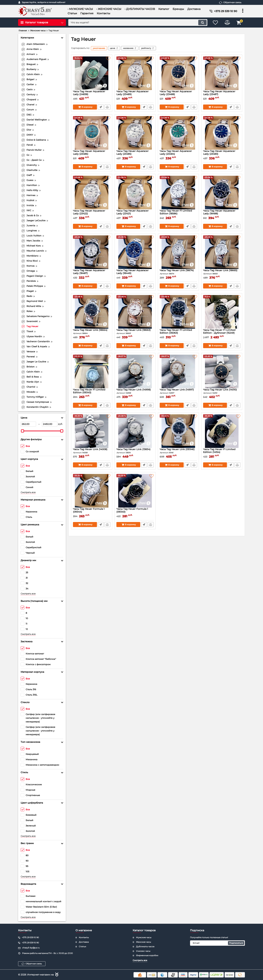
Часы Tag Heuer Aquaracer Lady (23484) (178, 154)
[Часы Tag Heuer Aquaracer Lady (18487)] (92, 252)
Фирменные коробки (147, 955)
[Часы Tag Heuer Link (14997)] (178, 371)
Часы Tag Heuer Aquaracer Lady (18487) (92, 273)
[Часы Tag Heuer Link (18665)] (222, 252)
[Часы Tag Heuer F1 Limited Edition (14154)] (222, 431)
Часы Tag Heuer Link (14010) (222, 391)
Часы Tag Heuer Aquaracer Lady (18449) (135, 273)
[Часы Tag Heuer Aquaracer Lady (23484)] (178, 133)
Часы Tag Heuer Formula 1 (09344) (92, 512)
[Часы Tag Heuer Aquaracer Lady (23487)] (222, 73)
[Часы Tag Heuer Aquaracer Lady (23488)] (178, 73)
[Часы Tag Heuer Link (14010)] (222, 371)
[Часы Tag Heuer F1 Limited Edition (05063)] (178, 312)
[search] (138, 23)
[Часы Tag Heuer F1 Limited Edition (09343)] (92, 371)
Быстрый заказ (101, 107)
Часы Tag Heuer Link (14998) (135, 391)
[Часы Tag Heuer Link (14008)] (92, 431)
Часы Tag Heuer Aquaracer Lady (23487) (222, 94)
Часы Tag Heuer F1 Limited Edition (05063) (178, 333)
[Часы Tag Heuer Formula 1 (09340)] (135, 491)
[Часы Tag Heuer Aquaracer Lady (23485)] (135, 133)
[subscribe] (218, 943)
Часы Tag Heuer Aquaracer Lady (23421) (135, 214)
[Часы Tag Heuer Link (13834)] (135, 431)
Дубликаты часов (145, 946)
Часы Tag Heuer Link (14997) (178, 391)
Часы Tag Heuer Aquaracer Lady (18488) (222, 214)
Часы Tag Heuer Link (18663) (135, 332)
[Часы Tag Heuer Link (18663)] (135, 312)
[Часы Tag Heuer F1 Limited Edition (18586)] (178, 193)
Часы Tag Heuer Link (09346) (178, 451)
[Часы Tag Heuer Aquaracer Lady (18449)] (135, 252)
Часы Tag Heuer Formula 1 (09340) (135, 512)
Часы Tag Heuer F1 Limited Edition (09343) (92, 393)
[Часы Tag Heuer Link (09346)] (178, 431)
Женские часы (143, 942)
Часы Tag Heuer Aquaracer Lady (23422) (92, 214)
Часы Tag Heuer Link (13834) (135, 451)
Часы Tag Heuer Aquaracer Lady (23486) (92, 154)
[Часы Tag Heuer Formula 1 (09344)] (92, 491)
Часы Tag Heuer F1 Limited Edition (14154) (222, 452)
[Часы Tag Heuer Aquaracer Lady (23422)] (92, 193)
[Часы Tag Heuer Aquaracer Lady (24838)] (92, 73)
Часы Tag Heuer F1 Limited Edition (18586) (178, 214)
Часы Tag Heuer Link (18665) (222, 272)
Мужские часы (144, 937)
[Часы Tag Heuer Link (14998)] (135, 371)
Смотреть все (28, 492)
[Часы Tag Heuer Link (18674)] (178, 252)
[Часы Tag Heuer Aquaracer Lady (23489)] (135, 73)
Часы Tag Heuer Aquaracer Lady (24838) (92, 94)
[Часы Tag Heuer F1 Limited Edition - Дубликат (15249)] (222, 312)
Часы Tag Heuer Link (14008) (92, 451)
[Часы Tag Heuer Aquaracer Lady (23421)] (135, 193)
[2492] (50, 424)
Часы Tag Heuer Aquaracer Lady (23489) (135, 94)
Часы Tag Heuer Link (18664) (92, 332)
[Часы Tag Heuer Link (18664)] (92, 312)
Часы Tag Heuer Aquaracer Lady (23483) (222, 154)
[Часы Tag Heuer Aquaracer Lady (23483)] (222, 133)
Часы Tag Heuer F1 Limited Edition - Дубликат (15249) (222, 333)
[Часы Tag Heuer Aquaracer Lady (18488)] (222, 193)
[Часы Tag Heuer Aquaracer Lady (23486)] (92, 133)
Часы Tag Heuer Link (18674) (178, 272)
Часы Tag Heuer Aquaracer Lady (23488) (178, 94)
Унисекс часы (143, 951)
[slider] (22, 431)
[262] (28, 424)
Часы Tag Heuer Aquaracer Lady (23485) (135, 154)
